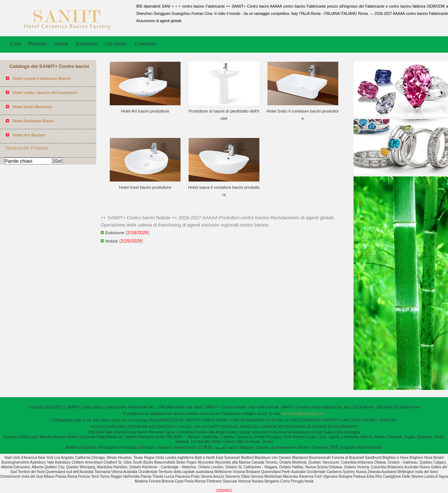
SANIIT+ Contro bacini (226, 407)
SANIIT (222, 420)
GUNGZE (229, 427)
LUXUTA (199, 427)
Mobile (72, 447)
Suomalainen (283, 447)
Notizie (61, 44)
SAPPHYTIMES (200, 420)
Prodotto (37, 44)
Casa (15, 44)
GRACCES (250, 427)
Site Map (101, 420)
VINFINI (237, 420)
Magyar (246, 447)
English (348, 447)
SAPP (214, 427)
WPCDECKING (292, 427)
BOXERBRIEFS (343, 427)
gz (118, 420)
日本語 (205, 447)
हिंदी (335, 447)
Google (142, 420)
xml (131, 420)
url (113, 420)
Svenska (320, 447)
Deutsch (148, 447)
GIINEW (269, 427)
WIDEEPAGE (171, 420)
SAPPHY (331, 420)
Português (108, 447)
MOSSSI (118, 427)
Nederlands (185, 447)
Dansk (263, 447)
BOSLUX (280, 420)
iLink (88, 420)
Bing (154, 420)
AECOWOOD (162, 427)
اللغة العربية (226, 447)
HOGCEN (99, 427)
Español (88, 447)
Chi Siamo (116, 44)
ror (124, 420)
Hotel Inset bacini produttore (145, 187)
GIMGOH (388, 420)
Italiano (165, 447)
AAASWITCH (258, 420)
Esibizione (87, 44)
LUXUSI (183, 427)
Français (129, 447)
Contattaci (146, 44)
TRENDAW (137, 427)
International (369, 447)
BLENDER (317, 427)
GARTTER (350, 420)
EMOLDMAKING (306, 420)
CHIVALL (370, 420)
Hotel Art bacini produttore (145, 111)
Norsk (304, 447)
